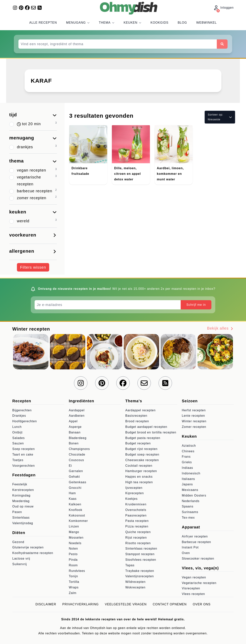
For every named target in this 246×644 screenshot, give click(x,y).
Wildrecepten (135, 582)
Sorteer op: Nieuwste (220, 117)
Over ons (202, 604)
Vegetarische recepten (199, 583)
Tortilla (74, 582)
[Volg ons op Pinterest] (21, 8)
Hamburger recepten (141, 471)
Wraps (74, 587)
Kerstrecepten (23, 490)
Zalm (73, 593)
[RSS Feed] (40, 8)
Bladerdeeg (78, 438)
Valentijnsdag (23, 523)
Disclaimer (46, 604)
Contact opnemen (170, 604)
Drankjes (19, 416)
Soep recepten (24, 449)
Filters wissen (33, 267)
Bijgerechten (22, 410)
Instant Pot (190, 547)
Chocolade (77, 454)
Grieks (187, 462)
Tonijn (73, 576)
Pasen (17, 512)
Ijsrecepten (134, 488)
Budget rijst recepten (141, 449)
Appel (73, 421)
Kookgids (159, 23)
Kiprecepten (135, 493)
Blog (182, 23)
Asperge (75, 427)
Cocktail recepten (139, 466)
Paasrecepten (136, 515)
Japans (187, 484)
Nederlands (191, 501)
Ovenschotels (136, 510)
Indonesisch (191, 473)
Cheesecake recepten (142, 460)
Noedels (75, 543)
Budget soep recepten (142, 454)
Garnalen (76, 471)
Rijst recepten (136, 538)
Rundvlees (77, 571)
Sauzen (18, 443)
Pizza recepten (137, 526)
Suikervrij (20, 564)
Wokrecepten (135, 587)
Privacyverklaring (80, 604)
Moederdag (21, 501)
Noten (73, 549)
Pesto (73, 554)
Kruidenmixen (136, 504)
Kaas (73, 499)
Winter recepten (194, 421)
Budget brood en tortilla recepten (151, 432)
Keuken (132, 23)
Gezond (18, 542)
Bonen (74, 443)
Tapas (130, 565)
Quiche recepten (138, 532)
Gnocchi (75, 488)
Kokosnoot (77, 515)
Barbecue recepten (196, 542)
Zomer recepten (194, 427)
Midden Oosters (194, 495)
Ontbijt (17, 432)
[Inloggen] (218, 11)
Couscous (76, 460)
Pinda (73, 560)
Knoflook (76, 510)
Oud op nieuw (23, 506)
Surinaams (190, 512)
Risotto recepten (138, 543)
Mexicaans (190, 490)
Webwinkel (207, 23)
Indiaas (187, 468)
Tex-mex (188, 518)
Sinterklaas (21, 518)
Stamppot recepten (140, 554)
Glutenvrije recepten (28, 547)
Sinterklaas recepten (141, 549)
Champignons (79, 449)
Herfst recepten (194, 410)
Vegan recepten (194, 577)
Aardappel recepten (140, 410)
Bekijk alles (220, 328)
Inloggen (224, 8)
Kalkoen (75, 504)
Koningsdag (21, 495)
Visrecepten (191, 588)
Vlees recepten (193, 594)
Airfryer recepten (195, 536)
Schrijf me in (196, 305)
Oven (186, 553)
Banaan (75, 432)
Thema (107, 23)
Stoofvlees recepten (141, 560)
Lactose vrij (21, 559)
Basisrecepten (136, 416)
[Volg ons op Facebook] (27, 8)
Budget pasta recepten (143, 438)
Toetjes (18, 460)
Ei (70, 466)
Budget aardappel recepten (146, 427)
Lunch (17, 427)
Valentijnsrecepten (140, 576)
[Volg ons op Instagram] (15, 8)
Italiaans (188, 479)
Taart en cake (23, 454)
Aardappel (77, 410)
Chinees (188, 451)
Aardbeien (77, 416)
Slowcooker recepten (198, 559)
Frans (186, 457)
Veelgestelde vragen (126, 604)
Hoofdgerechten (25, 421)
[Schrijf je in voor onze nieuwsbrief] (33, 8)
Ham (72, 493)
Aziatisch (189, 446)
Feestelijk (20, 484)
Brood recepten (137, 421)
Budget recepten (138, 443)
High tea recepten (139, 482)
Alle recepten (43, 23)
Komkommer (78, 521)
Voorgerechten (24, 466)
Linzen (74, 526)
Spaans (188, 506)
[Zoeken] (222, 44)
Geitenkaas (78, 482)
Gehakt (74, 477)
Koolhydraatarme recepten (33, 553)
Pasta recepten (137, 521)
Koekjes (131, 499)
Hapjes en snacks (139, 477)
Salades (19, 438)
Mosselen (76, 538)
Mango (74, 532)
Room (73, 565)
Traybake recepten (140, 571)
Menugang (78, 23)
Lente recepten (193, 416)
